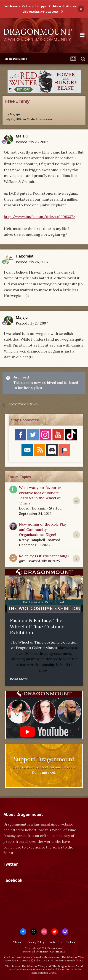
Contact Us (55, 942)
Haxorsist (25, 256)
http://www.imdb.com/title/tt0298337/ (40, 217)
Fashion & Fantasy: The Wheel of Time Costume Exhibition (37, 627)
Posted (32, 142)
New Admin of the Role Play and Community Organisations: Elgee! (43, 529)
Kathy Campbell (32, 540)
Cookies (70, 942)
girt (22, 561)
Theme (18, 942)
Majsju (15, 114)
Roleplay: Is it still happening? (44, 556)
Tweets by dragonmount (24, 872)
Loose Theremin (33, 508)
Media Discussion (39, 119)
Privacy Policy (36, 942)
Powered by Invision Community (44, 951)
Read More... (20, 679)
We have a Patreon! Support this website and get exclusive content (41, 9)
